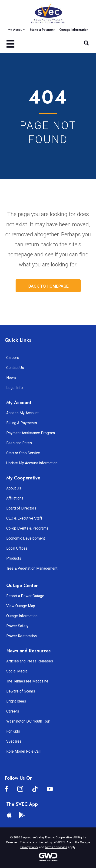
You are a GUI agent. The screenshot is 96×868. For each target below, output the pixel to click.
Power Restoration (22, 636)
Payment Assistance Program (31, 433)
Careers (13, 358)
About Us (14, 488)
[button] (86, 43)
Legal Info (15, 388)
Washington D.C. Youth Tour (28, 721)
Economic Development (26, 538)
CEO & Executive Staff (24, 518)
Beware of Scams (21, 691)
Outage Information (22, 616)
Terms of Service (56, 847)
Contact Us (15, 368)
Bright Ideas (16, 701)
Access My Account (22, 413)
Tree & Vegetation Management (32, 568)
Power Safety (17, 626)
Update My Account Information (32, 463)
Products (14, 558)
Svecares (14, 741)
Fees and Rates (19, 443)
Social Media (17, 671)
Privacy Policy (29, 847)
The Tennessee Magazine (27, 681)
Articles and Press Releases (30, 661)
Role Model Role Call (23, 751)
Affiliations (15, 498)
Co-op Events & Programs (27, 528)
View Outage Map (21, 606)
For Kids (13, 731)
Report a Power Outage (25, 596)
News (11, 378)
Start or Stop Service (23, 453)
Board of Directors (21, 508)
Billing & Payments (22, 423)
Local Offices (17, 548)
